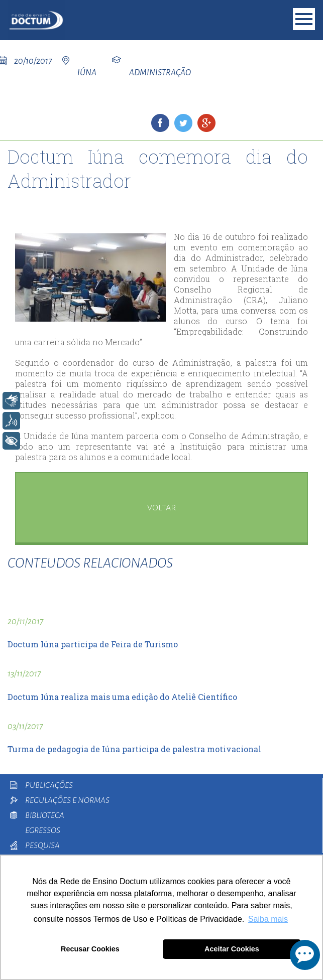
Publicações (49, 785)
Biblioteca (45, 815)
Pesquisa (42, 846)
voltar (161, 508)
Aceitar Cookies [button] (232, 949)
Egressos (43, 830)
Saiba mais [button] (268, 919)
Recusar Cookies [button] (90, 949)
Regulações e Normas (67, 800)
